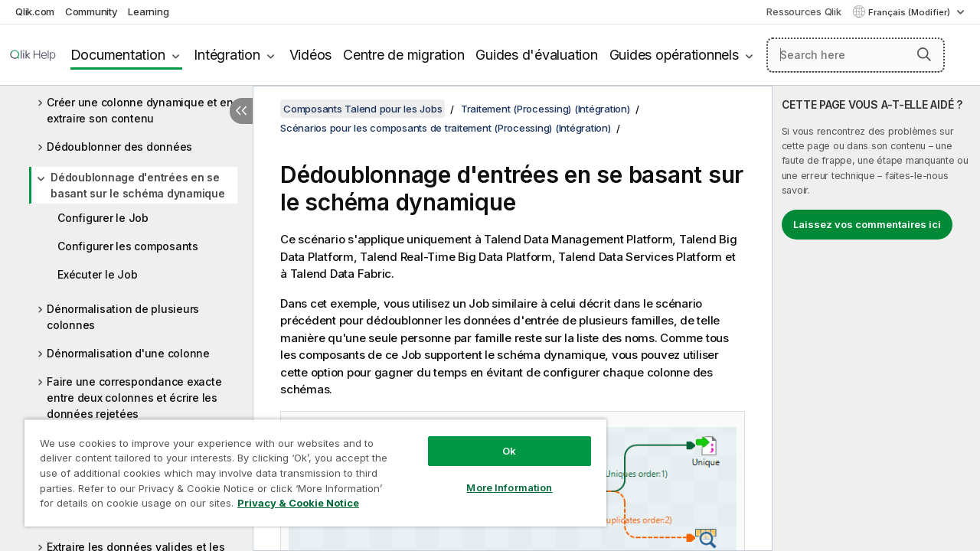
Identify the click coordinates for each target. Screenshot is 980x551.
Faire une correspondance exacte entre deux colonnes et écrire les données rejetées (134, 398)
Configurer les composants (128, 246)
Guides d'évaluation (536, 55)
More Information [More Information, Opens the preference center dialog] (498, 476)
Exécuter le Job (97, 274)
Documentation (118, 55)
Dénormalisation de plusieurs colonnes (123, 317)
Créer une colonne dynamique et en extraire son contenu (140, 110)
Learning (148, 11)
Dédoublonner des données (119, 147)
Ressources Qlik (804, 11)
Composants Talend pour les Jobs (363, 109)
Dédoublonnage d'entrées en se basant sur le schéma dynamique (138, 185)
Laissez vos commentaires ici (867, 224)
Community (91, 11)
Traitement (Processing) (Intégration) (546, 109)
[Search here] (856, 55)
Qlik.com (35, 11)
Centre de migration (403, 55)
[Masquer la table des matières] (241, 111)
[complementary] (876, 318)
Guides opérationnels (674, 55)
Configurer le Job (103, 218)
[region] (309, 467)
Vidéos (311, 55)
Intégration (227, 55)
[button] (924, 54)
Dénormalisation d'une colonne (128, 353)
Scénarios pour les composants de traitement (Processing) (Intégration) (446, 128)
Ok (498, 439)
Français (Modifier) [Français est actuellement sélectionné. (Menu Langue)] (910, 12)
